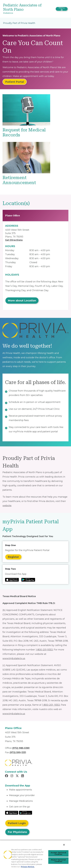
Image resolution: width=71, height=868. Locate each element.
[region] (35, 854)
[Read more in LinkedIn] (23, 776)
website (7, 506)
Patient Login (17, 823)
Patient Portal (15, 82)
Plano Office (13, 216)
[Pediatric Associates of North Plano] (25, 9)
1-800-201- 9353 (51, 705)
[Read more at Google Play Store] (28, 580)
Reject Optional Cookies (58, 861)
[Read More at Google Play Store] (26, 813)
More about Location (22, 301)
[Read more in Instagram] (12, 776)
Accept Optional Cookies (58, 853)
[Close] (64, 845)
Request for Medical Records (24, 132)
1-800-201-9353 (44, 650)
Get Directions (14, 240)
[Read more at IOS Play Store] (12, 580)
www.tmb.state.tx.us (14, 658)
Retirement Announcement (19, 180)
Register (13, 557)
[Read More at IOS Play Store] (12, 813)
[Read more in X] (18, 776)
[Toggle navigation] (62, 9)
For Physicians (17, 832)
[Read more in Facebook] (7, 776)
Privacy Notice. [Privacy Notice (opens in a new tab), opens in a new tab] (28, 867)
